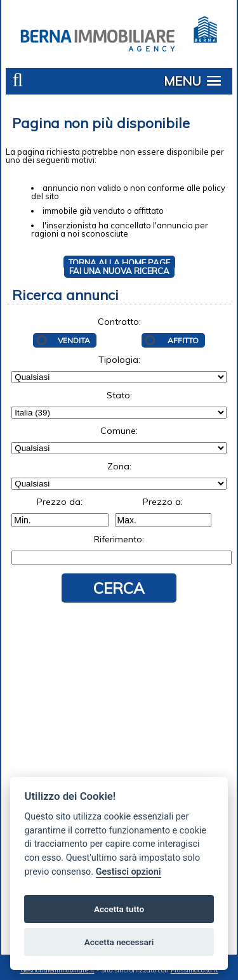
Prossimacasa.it (195, 970)
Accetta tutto (119, 909)
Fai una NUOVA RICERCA (119, 271)
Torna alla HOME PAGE (119, 263)
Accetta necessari (119, 942)
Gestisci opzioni (129, 872)
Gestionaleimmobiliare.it (57, 970)
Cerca (119, 588)
